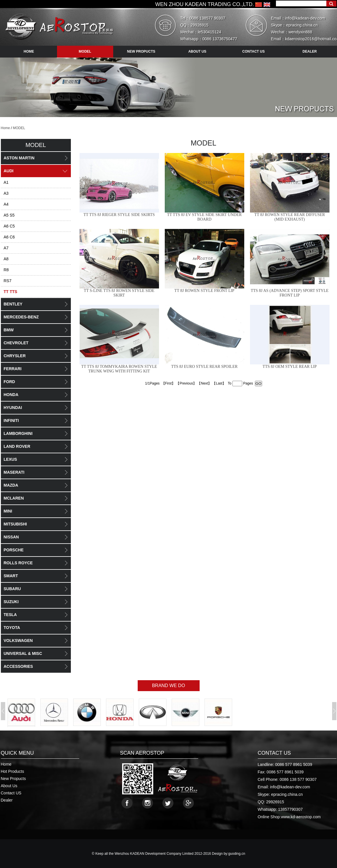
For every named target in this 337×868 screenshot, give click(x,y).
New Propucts (13, 779)
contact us (253, 51)
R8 (6, 270)
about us (197, 51)
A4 (6, 204)
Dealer (7, 800)
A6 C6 (9, 237)
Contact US (11, 793)
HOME (29, 51)
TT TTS (11, 292)
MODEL (19, 128)
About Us (9, 786)
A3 (6, 193)
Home (5, 128)
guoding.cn (237, 854)
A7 (6, 248)
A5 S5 (9, 215)
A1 (6, 182)
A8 (6, 259)
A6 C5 (9, 226)
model (85, 51)
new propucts (141, 51)
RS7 (8, 281)
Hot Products (13, 771)
